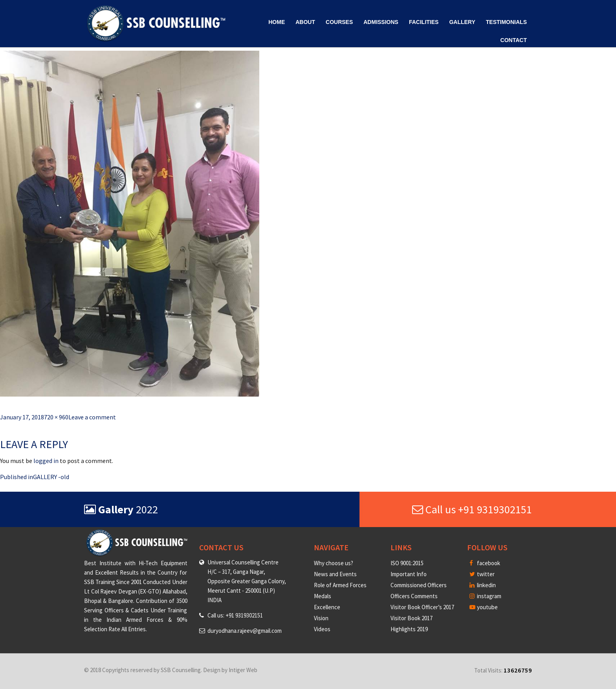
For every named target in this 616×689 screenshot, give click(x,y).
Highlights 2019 (409, 629)
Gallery (462, 22)
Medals (323, 596)
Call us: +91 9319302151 (235, 615)
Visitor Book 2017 (412, 618)
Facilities (424, 22)
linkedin (483, 585)
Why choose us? (334, 563)
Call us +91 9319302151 (472, 509)
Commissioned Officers (419, 585)
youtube (484, 607)
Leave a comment (92, 417)
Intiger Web (243, 670)
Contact (514, 40)
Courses (339, 22)
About (305, 22)
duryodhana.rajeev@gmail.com (245, 631)
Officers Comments (414, 596)
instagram (485, 596)
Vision (321, 618)
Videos (322, 629)
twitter (482, 574)
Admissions (381, 22)
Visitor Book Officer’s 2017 (422, 607)
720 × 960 (56, 417)
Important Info (409, 574)
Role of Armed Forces (340, 585)
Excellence (327, 607)
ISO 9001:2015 (407, 563)
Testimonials (506, 22)
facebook (485, 563)
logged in (46, 461)
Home (277, 22)
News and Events (335, 574)
